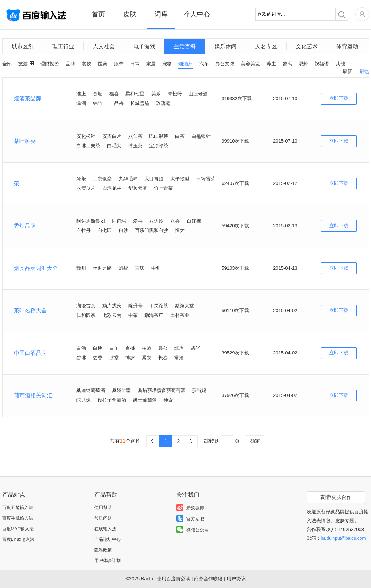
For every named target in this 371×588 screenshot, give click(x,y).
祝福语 (322, 64)
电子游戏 (144, 46)
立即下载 (339, 98)
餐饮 (87, 64)
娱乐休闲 (226, 46)
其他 (340, 64)
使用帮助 (103, 508)
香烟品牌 (25, 226)
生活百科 (185, 46)
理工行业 (63, 46)
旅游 (23, 64)
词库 (161, 14)
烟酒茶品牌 (28, 98)
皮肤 (130, 14)
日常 (135, 64)
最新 (347, 71)
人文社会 (104, 46)
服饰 (119, 64)
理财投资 (50, 64)
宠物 (167, 64)
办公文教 (225, 64)
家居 (151, 64)
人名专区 (266, 46)
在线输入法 (105, 529)
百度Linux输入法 (18, 539)
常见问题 (103, 518)
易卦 (303, 64)
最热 (364, 71)
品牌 (71, 64)
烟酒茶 (185, 64)
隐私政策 (103, 550)
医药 (103, 64)
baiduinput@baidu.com (343, 538)
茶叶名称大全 (30, 310)
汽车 (204, 64)
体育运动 (347, 46)
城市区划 (23, 46)
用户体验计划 (107, 561)
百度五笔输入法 (18, 508)
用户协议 (236, 579)
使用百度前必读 (173, 579)
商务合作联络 (208, 579)
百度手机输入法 (18, 518)
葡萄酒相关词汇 (33, 395)
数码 (287, 64)
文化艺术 (307, 46)
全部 (7, 64)
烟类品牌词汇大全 (36, 268)
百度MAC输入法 (18, 529)
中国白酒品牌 (30, 353)
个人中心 (197, 14)
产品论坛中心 (107, 539)
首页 (98, 14)
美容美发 (250, 64)
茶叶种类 (25, 141)
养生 (271, 64)
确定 (255, 441)
